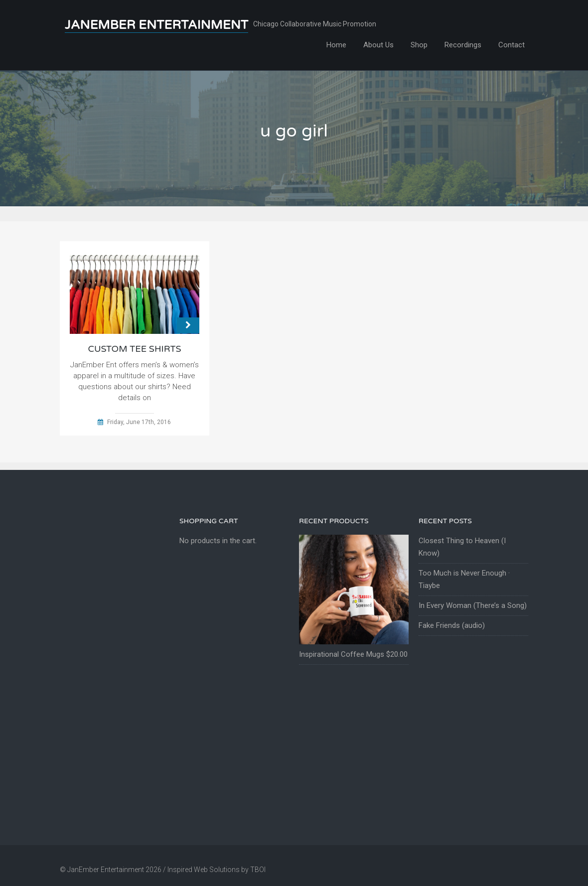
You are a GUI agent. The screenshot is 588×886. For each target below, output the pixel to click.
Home (336, 45)
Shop (419, 45)
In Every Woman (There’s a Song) (473, 605)
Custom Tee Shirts (134, 349)
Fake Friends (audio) (452, 625)
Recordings (463, 45)
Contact (512, 45)
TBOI (258, 870)
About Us (378, 45)
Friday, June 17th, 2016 (139, 422)
